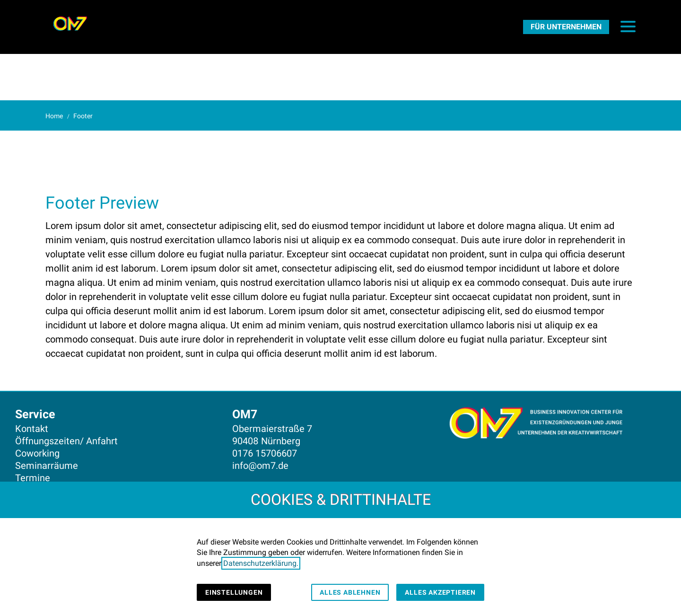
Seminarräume (47, 466)
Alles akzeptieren (440, 592)
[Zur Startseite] (70, 24)
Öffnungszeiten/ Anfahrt (66, 441)
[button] (628, 26)
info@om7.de (260, 466)
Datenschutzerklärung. (261, 563)
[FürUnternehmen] (566, 26)
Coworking (37, 453)
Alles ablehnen (350, 592)
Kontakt (32, 429)
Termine (33, 478)
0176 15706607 (265, 453)
